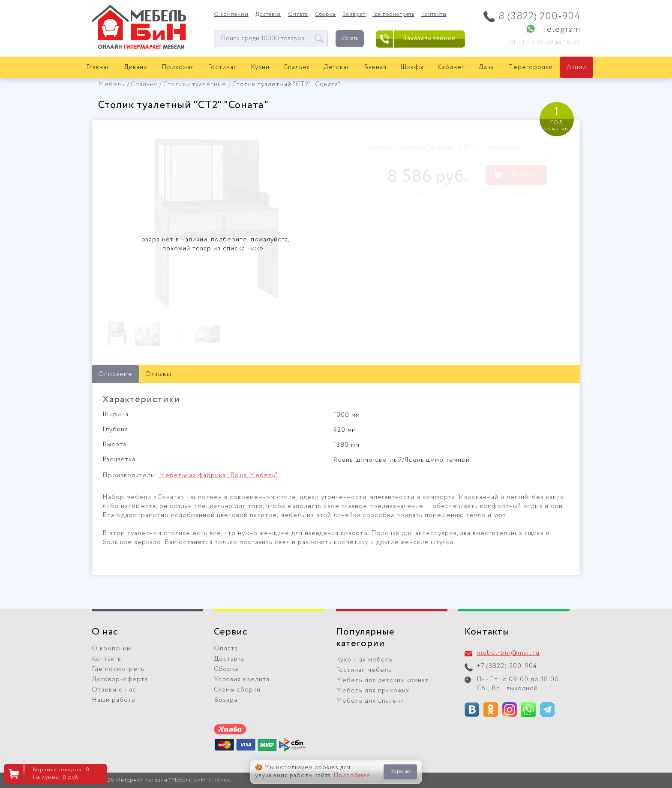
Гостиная (222, 67)
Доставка (268, 15)
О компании (231, 15)
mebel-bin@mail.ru (508, 653)
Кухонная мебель (364, 660)
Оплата (298, 15)
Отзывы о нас (114, 690)
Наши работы (114, 700)
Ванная (375, 67)
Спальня (297, 67)
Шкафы (412, 67)
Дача (486, 67)
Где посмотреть (393, 15)
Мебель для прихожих (373, 691)
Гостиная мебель (364, 670)
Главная (98, 67)
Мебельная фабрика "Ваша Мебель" (218, 475)
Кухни (260, 67)
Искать (350, 38)
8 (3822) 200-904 (539, 17)
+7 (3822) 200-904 (507, 666)
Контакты (434, 15)
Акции (576, 67)
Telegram (561, 29)
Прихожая (178, 67)
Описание (115, 374)
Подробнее (352, 776)
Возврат (354, 15)
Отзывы (158, 374)
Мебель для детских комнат (382, 680)
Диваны (136, 67)
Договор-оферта (120, 680)
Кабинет (451, 67)
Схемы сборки (237, 690)
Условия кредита (242, 680)
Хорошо (400, 771)
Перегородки (530, 67)
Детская (337, 67)
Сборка (325, 15)
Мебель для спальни (370, 701)
